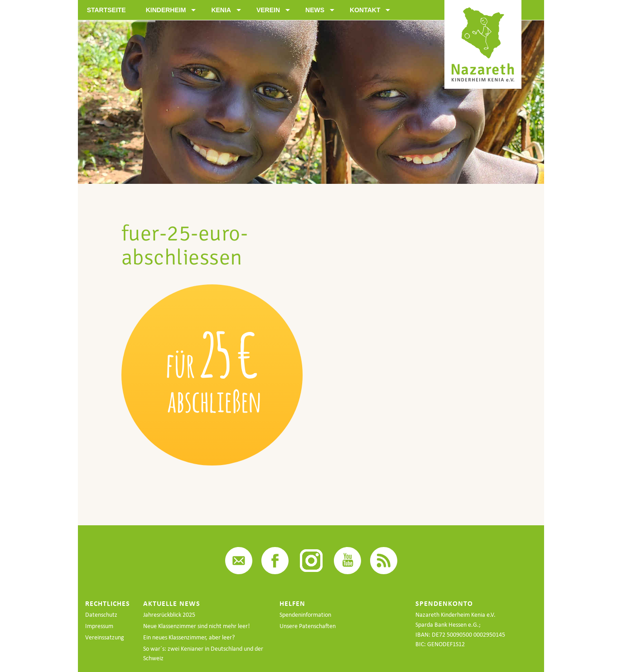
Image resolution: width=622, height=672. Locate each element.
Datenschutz (101, 615)
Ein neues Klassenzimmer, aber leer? (189, 637)
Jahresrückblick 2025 (169, 615)
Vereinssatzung (105, 637)
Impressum (99, 626)
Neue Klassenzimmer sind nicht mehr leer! (197, 626)
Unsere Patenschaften (308, 626)
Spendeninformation (305, 615)
